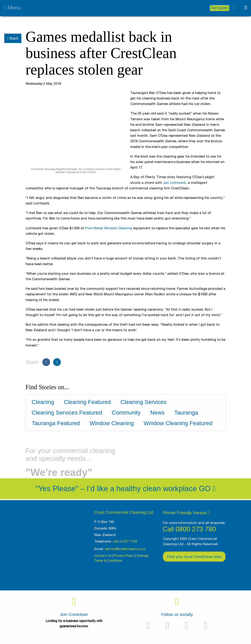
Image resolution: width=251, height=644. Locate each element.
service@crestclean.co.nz (125, 549)
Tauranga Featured (56, 423)
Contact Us (103, 556)
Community (126, 413)
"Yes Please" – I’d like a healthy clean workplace (116, 489)
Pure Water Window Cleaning (109, 228)
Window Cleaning (112, 423)
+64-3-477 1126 (125, 541)
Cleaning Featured (87, 402)
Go (207, 489)
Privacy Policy (124, 556)
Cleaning (43, 402)
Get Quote (220, 8)
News (157, 413)
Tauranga (186, 413)
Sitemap (142, 556)
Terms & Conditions (108, 560)
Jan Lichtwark (174, 183)
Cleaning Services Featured (67, 413)
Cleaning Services (144, 402)
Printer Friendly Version (186, 513)
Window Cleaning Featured (178, 423)
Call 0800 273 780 (189, 529)
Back (13, 38)
